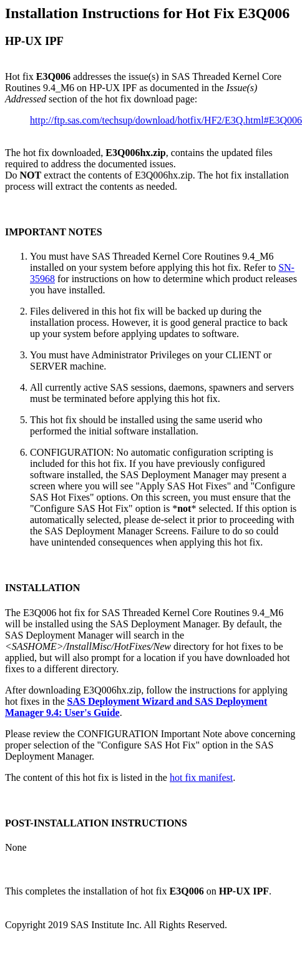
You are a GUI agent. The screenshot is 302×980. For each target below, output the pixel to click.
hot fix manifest (201, 777)
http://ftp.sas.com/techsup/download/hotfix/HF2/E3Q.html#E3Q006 (166, 120)
